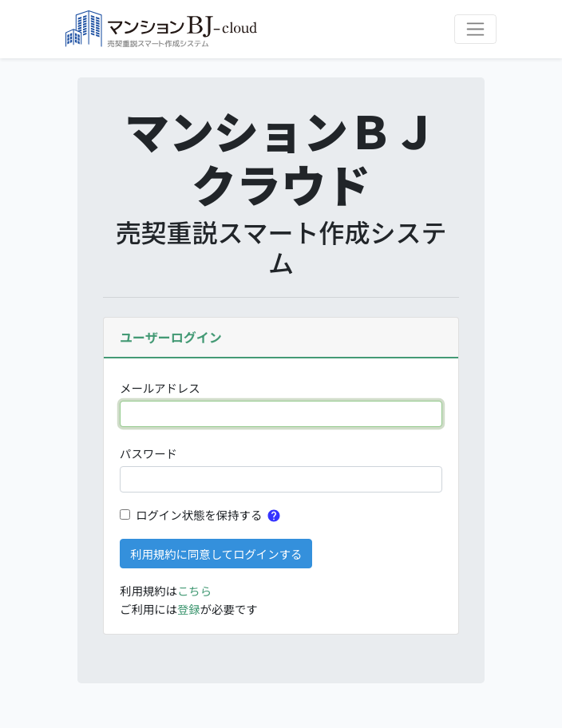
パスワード (148, 453)
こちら (194, 590)
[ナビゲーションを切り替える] (475, 29)
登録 (189, 609)
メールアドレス (160, 388)
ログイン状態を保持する (199, 514)
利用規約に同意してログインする (216, 554)
